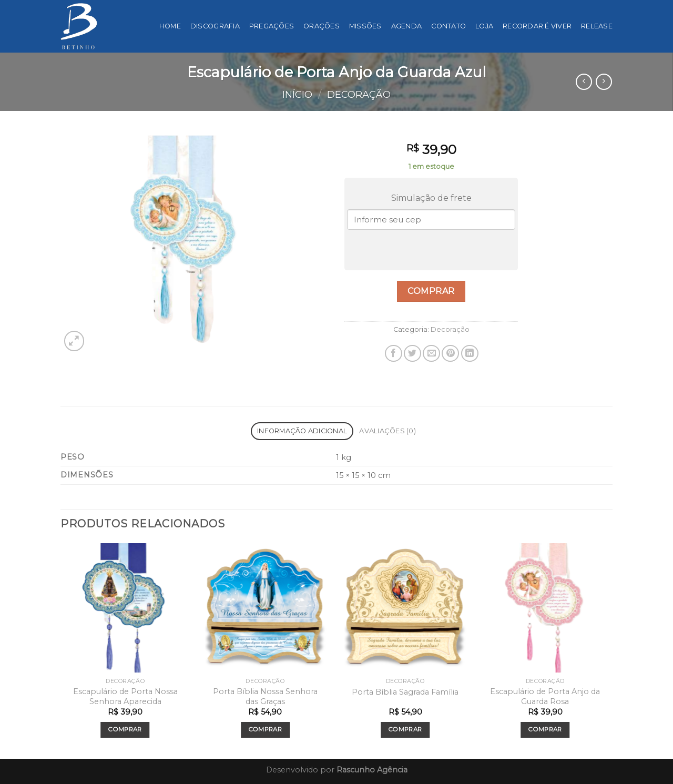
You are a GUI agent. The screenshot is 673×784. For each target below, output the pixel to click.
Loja (484, 26)
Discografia (215, 26)
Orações (322, 26)
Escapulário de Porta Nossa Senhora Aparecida (125, 696)
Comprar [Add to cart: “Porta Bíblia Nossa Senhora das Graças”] (265, 729)
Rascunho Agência (372, 770)
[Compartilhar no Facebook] (394, 354)
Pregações (272, 26)
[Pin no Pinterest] (450, 354)
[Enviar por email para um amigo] (431, 354)
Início (297, 94)
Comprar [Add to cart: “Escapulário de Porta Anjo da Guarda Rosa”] (545, 729)
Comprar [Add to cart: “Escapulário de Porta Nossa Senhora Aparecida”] (125, 729)
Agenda (407, 26)
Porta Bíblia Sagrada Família (405, 692)
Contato (448, 26)
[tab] (302, 431)
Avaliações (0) (388, 431)
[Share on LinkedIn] (470, 354)
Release (597, 26)
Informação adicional (302, 431)
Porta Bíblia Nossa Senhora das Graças (265, 696)
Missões (365, 26)
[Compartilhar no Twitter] (412, 354)
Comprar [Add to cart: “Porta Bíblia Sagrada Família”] (405, 729)
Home (170, 26)
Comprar (431, 291)
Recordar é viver (537, 26)
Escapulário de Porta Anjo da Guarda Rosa (545, 696)
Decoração (359, 94)
